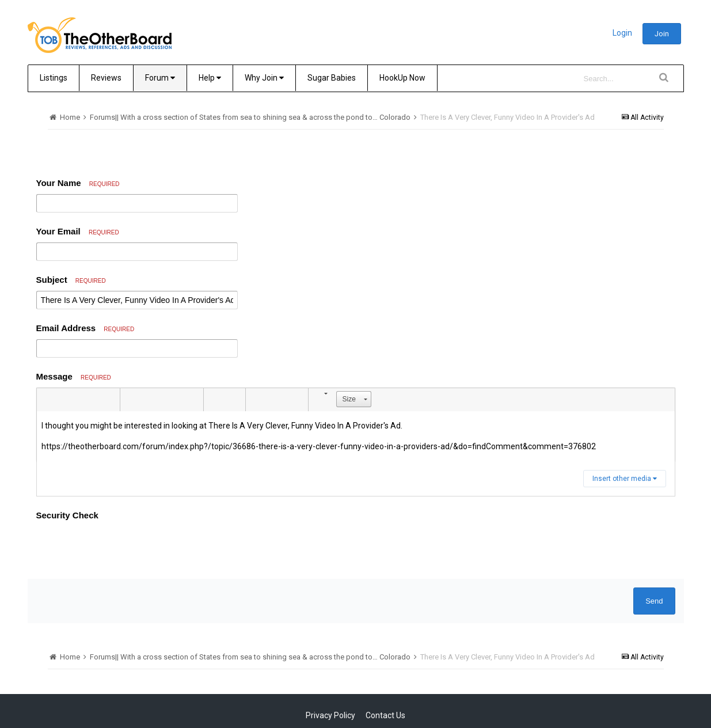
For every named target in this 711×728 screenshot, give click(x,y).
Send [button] (654, 556)
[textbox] (356, 436)
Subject (71, 280)
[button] (47, 400)
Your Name (78, 183)
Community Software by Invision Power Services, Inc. (355, 708)
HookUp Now (402, 78)
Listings (54, 78)
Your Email (78, 231)
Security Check (67, 515)
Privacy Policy (330, 670)
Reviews (106, 78)
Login (622, 33)
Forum (160, 78)
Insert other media (625, 479)
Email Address (85, 328)
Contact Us (385, 670)
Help (210, 78)
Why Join (264, 78)
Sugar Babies (332, 78)
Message (74, 376)
